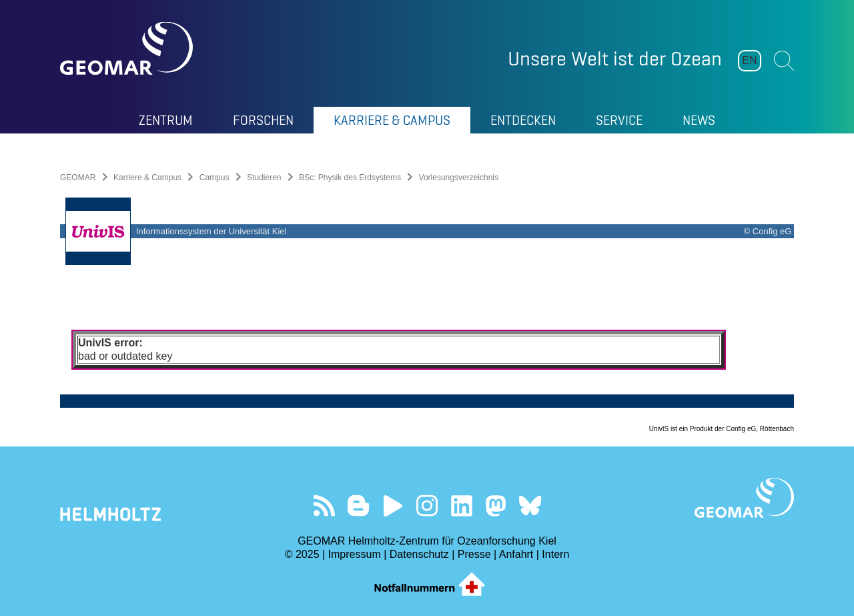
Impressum (355, 554)
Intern (555, 554)
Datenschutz (419, 554)
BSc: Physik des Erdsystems (350, 178)
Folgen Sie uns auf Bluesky (530, 506)
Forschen (263, 120)
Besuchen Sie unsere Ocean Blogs (359, 506)
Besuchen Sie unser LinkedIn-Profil (461, 506)
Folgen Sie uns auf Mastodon (495, 506)
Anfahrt (516, 554)
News (699, 120)
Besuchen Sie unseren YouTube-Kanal (393, 506)
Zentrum (166, 120)
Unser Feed (324, 506)
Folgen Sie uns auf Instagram (427, 506)
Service (619, 120)
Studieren (264, 178)
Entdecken (523, 120)
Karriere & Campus (392, 120)
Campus (215, 178)
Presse (474, 554)
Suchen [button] (784, 61)
